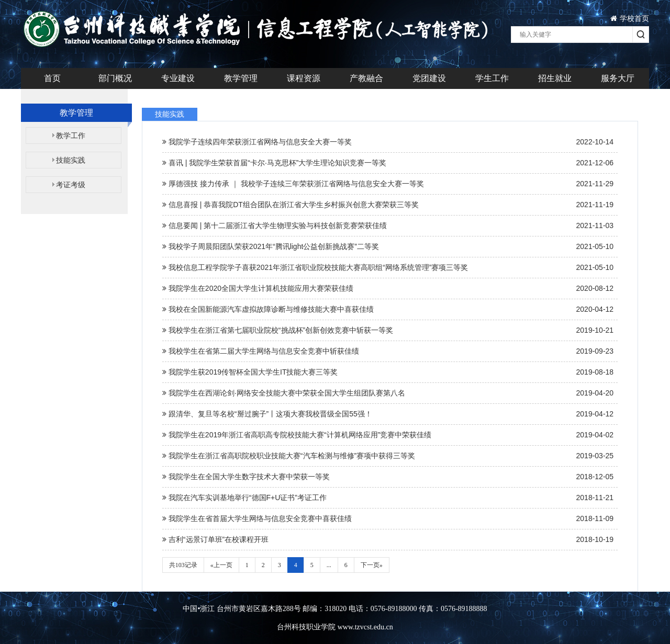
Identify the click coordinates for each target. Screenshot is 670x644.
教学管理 (241, 78)
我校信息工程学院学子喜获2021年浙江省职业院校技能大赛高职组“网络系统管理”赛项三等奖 (388, 268)
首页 (52, 78)
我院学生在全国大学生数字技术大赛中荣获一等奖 (388, 477)
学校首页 (630, 18)
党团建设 (429, 78)
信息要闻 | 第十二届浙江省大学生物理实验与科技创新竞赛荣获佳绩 (388, 226)
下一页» (372, 565)
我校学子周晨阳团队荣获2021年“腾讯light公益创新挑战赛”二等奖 (388, 247)
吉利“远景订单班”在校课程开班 (388, 540)
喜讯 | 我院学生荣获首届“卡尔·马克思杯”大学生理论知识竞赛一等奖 (388, 163)
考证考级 (71, 185)
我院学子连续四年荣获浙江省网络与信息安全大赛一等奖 (388, 142)
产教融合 (366, 78)
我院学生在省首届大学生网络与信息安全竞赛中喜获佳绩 (388, 519)
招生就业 (555, 78)
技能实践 (71, 160)
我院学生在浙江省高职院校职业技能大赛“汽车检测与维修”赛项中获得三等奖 (388, 456)
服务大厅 (618, 78)
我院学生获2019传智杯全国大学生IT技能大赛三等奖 (388, 372)
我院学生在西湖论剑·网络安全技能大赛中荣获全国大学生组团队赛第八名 (388, 393)
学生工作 (492, 78)
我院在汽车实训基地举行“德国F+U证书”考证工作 (388, 498)
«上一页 (221, 565)
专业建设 (178, 78)
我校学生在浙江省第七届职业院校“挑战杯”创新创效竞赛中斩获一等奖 (388, 330)
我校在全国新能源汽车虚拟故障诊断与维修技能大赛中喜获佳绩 (388, 309)
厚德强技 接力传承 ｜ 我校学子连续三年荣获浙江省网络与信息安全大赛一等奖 (388, 184)
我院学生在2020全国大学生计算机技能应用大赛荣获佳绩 (388, 289)
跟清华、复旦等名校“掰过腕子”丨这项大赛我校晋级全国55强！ (388, 414)
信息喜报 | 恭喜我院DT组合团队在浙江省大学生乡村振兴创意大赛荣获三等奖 (388, 205)
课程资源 (304, 78)
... (329, 565)
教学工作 (71, 135)
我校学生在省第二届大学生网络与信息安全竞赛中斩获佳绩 (388, 351)
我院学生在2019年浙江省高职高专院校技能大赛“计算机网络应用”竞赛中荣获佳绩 (388, 435)
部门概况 (115, 78)
